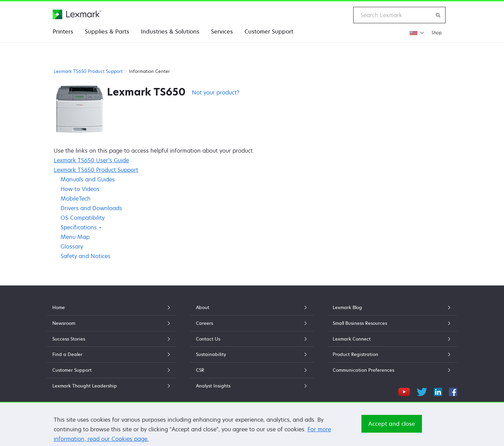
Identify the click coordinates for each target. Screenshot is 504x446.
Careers (252, 323)
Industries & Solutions (170, 31)
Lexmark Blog (392, 307)
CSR (252, 370)
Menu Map (75, 237)
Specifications (81, 227)
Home (112, 307)
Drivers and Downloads (91, 208)
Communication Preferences (392, 370)
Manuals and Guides (88, 179)
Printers (63, 31)
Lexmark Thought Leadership (112, 386)
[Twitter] (422, 391)
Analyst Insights (252, 386)
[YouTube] (404, 391)
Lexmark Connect (392, 339)
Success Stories (112, 339)
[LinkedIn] (438, 391)
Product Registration (392, 354)
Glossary (72, 246)
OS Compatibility (83, 218)
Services (222, 31)
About (252, 307)
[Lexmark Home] (77, 14)
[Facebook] (453, 391)
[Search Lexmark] (438, 15)
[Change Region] (417, 33)
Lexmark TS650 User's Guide (91, 160)
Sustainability (252, 354)
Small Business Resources (392, 323)
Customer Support (269, 31)
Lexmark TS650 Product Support (88, 71)
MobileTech (76, 199)
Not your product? (216, 92)
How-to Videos (80, 189)
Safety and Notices (85, 256)
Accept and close (392, 431)
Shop (437, 33)
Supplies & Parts (107, 31)
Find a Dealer (112, 354)
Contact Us (252, 339)
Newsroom (112, 323)
